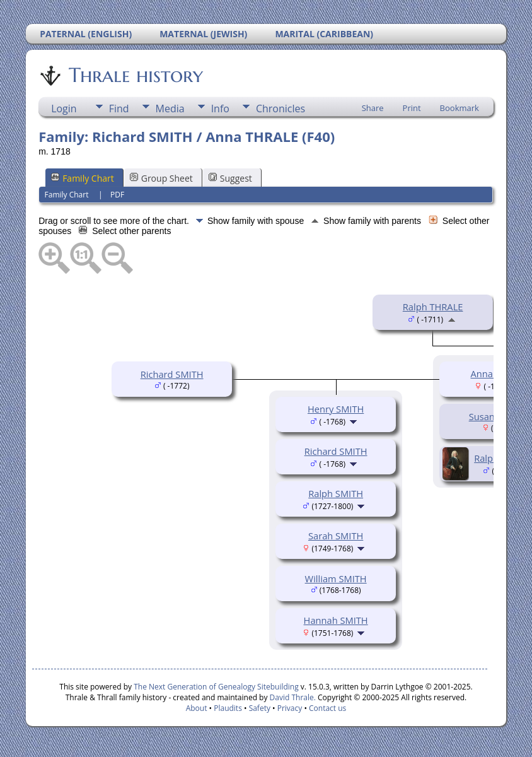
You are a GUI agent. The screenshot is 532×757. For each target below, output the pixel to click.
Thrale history (135, 75)
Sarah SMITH (336, 536)
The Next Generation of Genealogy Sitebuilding (216, 687)
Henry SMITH (336, 409)
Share (373, 108)
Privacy (290, 708)
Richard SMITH (172, 374)
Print (412, 108)
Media (170, 109)
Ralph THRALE (433, 307)
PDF (117, 195)
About (197, 708)
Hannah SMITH (336, 620)
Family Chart (83, 178)
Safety (260, 708)
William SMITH (336, 578)
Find (119, 109)
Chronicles (280, 109)
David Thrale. (293, 697)
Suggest (230, 178)
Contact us (327, 708)
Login (64, 109)
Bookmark (460, 108)
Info (220, 109)
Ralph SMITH (336, 493)
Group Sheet (161, 178)
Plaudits (228, 708)
